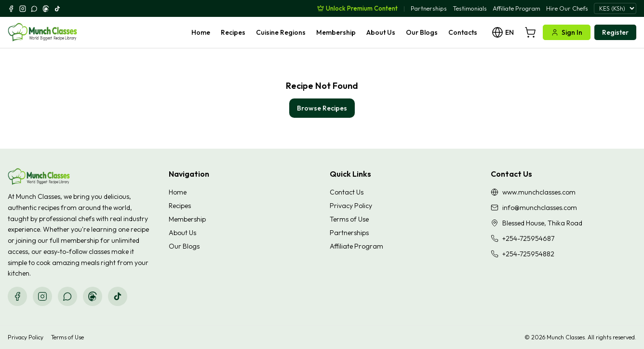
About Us (381, 32)
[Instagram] (23, 9)
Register (615, 32)
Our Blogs (422, 32)
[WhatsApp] (34, 9)
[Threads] (46, 9)
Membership (336, 32)
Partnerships (429, 8)
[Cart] (530, 32)
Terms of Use (349, 219)
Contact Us (347, 192)
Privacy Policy (351, 206)
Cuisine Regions (281, 32)
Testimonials (470, 8)
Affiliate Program (517, 8)
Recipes (233, 32)
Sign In (567, 32)
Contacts (463, 32)
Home (201, 32)
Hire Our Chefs (567, 8)
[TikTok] (57, 9)
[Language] (503, 32)
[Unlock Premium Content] (357, 8)
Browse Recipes (322, 108)
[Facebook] (11, 9)
